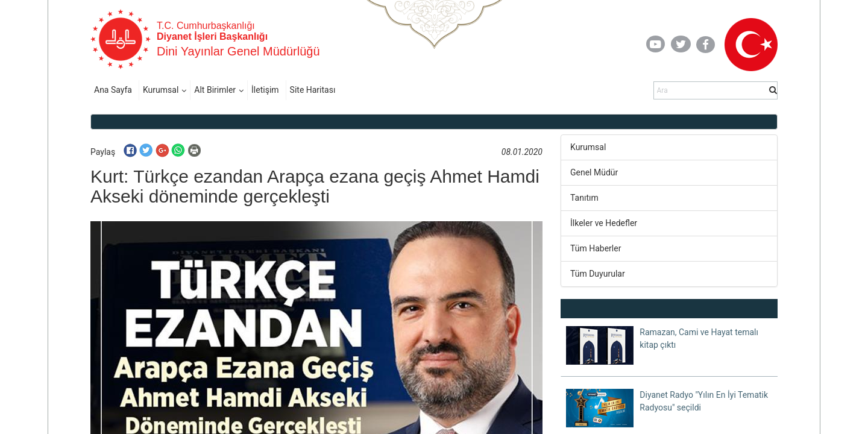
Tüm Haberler (596, 248)
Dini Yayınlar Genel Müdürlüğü (238, 51)
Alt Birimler (215, 90)
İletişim (265, 90)
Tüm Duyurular (598, 274)
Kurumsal (161, 90)
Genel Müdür (594, 172)
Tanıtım (584, 198)
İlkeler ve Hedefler (604, 223)
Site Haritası (313, 90)
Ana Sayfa (113, 90)
